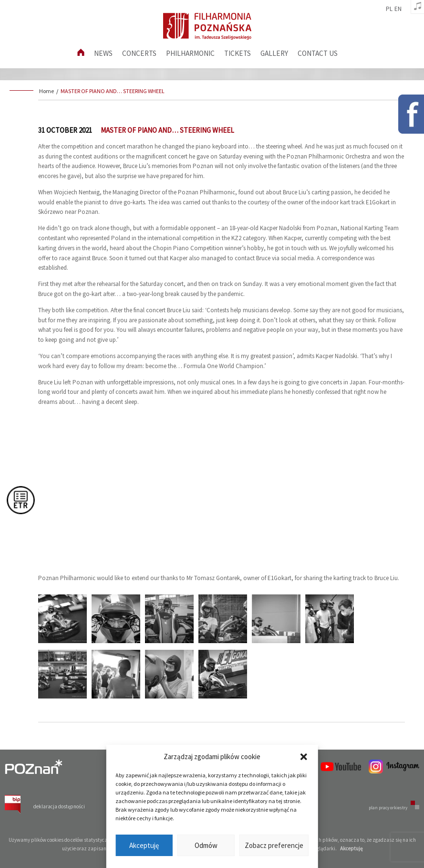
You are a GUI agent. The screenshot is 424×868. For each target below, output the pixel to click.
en (398, 9)
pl (389, 9)
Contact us (318, 53)
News (103, 53)
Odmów (206, 845)
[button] (304, 757)
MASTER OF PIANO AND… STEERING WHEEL (113, 91)
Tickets (238, 53)
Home (47, 91)
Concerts (139, 53)
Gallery (274, 53)
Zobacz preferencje (274, 845)
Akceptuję (144, 845)
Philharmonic (190, 53)
